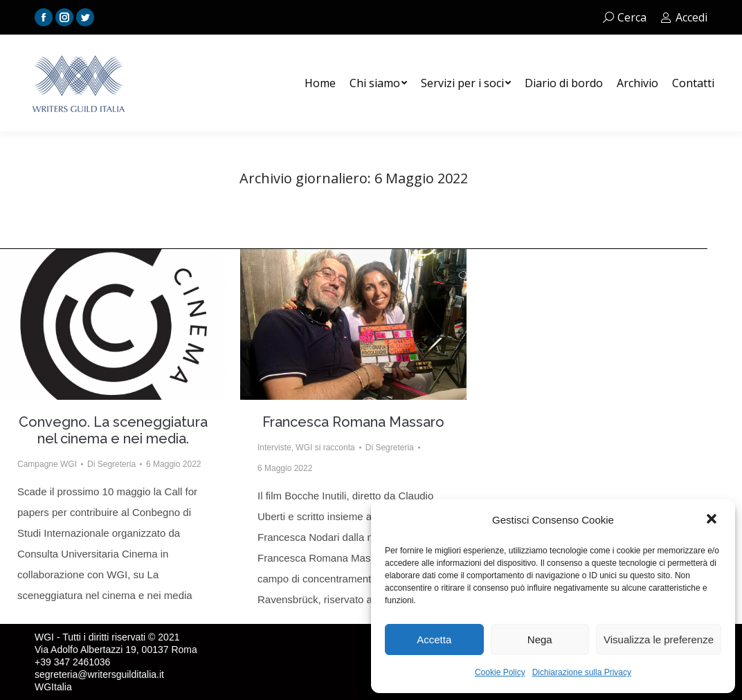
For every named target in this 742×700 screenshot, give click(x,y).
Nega (540, 639)
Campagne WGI (47, 464)
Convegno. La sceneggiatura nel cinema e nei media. (113, 430)
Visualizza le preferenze (659, 639)
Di (111, 464)
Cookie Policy (500, 672)
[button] (713, 520)
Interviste (274, 448)
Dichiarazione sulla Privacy (582, 672)
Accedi (684, 17)
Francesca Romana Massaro (353, 422)
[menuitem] (320, 83)
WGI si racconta (325, 448)
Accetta (434, 639)
